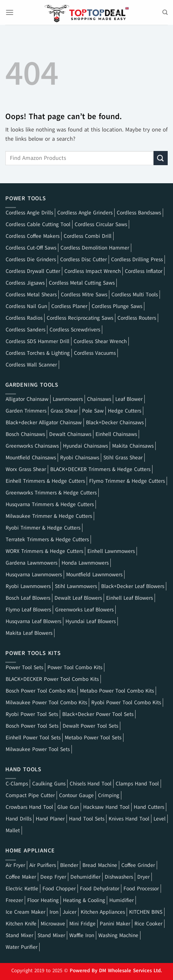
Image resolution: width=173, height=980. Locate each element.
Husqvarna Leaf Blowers (33, 621)
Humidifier (122, 900)
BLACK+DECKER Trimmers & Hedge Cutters (100, 469)
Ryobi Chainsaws (80, 458)
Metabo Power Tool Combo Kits (117, 691)
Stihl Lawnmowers (76, 586)
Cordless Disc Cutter (83, 259)
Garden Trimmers (26, 411)
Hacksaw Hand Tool (106, 807)
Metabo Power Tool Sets (93, 738)
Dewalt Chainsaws (70, 434)
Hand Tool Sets (87, 819)
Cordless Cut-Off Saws (31, 248)
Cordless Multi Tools (135, 295)
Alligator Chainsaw (27, 399)
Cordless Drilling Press (137, 259)
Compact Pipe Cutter (30, 795)
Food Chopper (59, 889)
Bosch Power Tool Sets (32, 726)
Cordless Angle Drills (29, 213)
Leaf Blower (129, 399)
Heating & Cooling (84, 900)
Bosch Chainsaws (25, 434)
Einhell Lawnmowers (111, 551)
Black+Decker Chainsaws (115, 422)
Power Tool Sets (24, 667)
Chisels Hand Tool (91, 784)
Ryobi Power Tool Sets (32, 714)
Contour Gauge (76, 795)
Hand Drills (19, 819)
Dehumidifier (85, 877)
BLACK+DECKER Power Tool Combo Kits (52, 679)
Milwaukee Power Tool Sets (38, 749)
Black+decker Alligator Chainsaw (44, 422)
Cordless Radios (24, 318)
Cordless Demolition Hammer (95, 248)
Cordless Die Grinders (31, 259)
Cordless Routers (137, 318)
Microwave (53, 924)
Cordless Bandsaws (139, 213)
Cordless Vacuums (95, 353)
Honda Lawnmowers (85, 563)
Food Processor (141, 889)
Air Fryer (15, 865)
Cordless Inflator (144, 271)
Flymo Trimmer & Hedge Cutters (127, 481)
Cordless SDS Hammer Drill (38, 341)
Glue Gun (68, 807)
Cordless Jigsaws (25, 283)
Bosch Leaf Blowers (28, 598)
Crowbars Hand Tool (29, 807)
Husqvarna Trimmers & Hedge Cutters (50, 504)
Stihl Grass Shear (123, 458)
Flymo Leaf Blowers (28, 610)
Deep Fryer (53, 877)
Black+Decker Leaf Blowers (133, 586)
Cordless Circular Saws (101, 224)
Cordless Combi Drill (88, 236)
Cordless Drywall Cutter (33, 271)
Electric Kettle (22, 889)
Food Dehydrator (100, 889)
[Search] (165, 12)
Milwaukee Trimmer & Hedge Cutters (49, 516)
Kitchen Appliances (103, 912)
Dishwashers (119, 877)
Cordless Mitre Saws (84, 295)
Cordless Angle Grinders (85, 213)
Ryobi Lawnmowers (28, 586)
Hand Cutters (149, 807)
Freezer (14, 900)
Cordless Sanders (25, 330)
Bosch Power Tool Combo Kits (41, 691)
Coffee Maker (21, 877)
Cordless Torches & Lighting (38, 353)
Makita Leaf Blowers (29, 633)
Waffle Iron (82, 935)
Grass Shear (64, 411)
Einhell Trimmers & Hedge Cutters (45, 481)
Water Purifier (22, 947)
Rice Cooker (148, 924)
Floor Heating (43, 900)
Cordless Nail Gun (26, 306)
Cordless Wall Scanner (31, 365)
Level (160, 819)
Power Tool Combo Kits (75, 667)
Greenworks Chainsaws (32, 446)
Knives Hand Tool (129, 819)
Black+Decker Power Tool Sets (98, 714)
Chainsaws (99, 399)
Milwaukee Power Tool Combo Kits (46, 702)
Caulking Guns (49, 784)
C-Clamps (17, 784)
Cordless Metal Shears (31, 295)
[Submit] (161, 158)
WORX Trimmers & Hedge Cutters (44, 551)
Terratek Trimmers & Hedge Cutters (47, 539)
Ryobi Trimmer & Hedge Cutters (43, 528)
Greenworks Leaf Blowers (84, 610)
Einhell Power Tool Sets (33, 738)
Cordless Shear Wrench (100, 341)
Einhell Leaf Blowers (129, 598)
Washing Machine (118, 935)
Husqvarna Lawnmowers (34, 575)
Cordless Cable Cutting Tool (38, 224)
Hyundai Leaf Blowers (91, 621)
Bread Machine (100, 865)
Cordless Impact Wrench (93, 271)
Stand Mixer (19, 935)
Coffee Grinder (138, 865)
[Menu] (10, 12)
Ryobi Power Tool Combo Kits (126, 702)
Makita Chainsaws (133, 446)
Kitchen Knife (21, 924)
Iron (54, 912)
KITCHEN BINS (146, 912)
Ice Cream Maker (25, 912)
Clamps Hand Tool (137, 784)
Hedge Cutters (125, 411)
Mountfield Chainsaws (31, 458)
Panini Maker (115, 924)
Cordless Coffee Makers (33, 236)
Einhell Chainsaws (116, 434)
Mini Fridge (82, 924)
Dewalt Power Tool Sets (90, 726)
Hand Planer (50, 819)
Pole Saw (93, 411)
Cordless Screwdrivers (75, 330)
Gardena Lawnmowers (31, 563)
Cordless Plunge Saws (117, 306)
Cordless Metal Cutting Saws (82, 283)
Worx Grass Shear (26, 469)
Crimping (109, 795)
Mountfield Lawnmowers (94, 575)
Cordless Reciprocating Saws (80, 318)
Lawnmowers (68, 399)
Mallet (13, 830)
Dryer (143, 877)
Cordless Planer (69, 306)
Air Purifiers (43, 865)
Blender (69, 865)
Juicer (70, 912)
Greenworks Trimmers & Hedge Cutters (51, 493)
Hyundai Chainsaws (85, 446)
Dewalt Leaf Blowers (78, 598)
